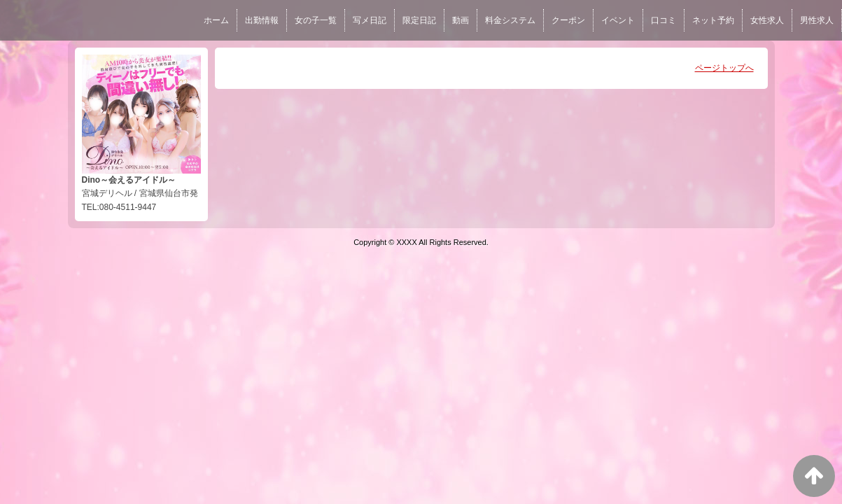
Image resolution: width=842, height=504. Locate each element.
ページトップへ (724, 68)
